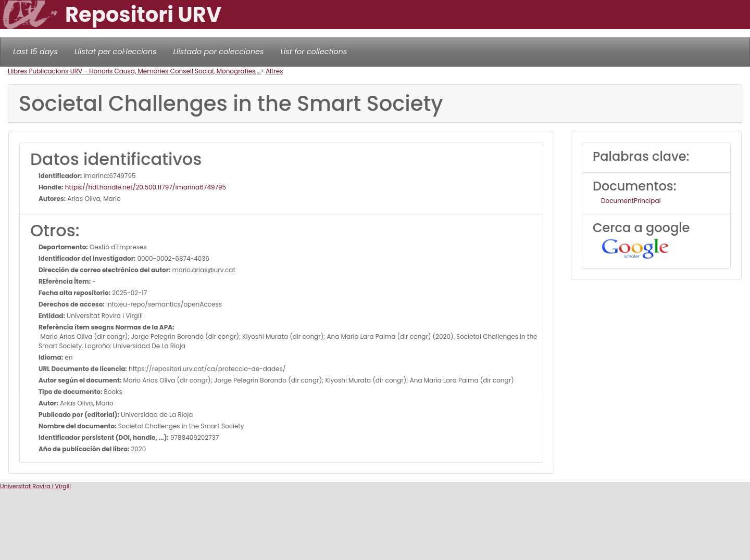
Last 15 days (35, 52)
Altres (274, 71)
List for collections (314, 52)
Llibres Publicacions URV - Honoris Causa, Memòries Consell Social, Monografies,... (134, 71)
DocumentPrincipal (631, 201)
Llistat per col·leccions (116, 52)
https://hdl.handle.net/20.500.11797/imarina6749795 (145, 187)
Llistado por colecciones (219, 52)
